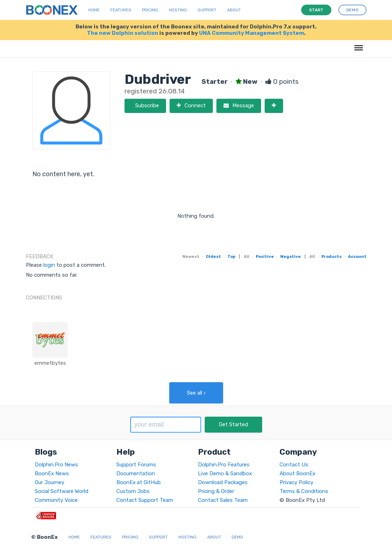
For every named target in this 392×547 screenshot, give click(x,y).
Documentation (136, 473)
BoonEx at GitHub (139, 482)
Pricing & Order (216, 491)
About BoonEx (297, 473)
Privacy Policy (296, 482)
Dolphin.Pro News (56, 465)
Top (231, 256)
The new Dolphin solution (123, 33)
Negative (291, 256)
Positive (265, 256)
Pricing (150, 10)
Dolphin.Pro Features (224, 465)
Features (121, 10)
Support (207, 10)
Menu (357, 44)
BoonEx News (52, 473)
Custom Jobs (133, 491)
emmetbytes (50, 363)
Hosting (178, 10)
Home (94, 10)
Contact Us (294, 465)
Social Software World (62, 491)
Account (357, 256)
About (234, 10)
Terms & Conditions (304, 491)
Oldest (213, 256)
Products (332, 256)
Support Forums (136, 465)
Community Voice (56, 500)
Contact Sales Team (223, 500)
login (49, 265)
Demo (237, 537)
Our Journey (49, 482)
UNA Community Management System (252, 33)
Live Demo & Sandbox (225, 473)
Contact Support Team (145, 500)
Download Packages (223, 482)
